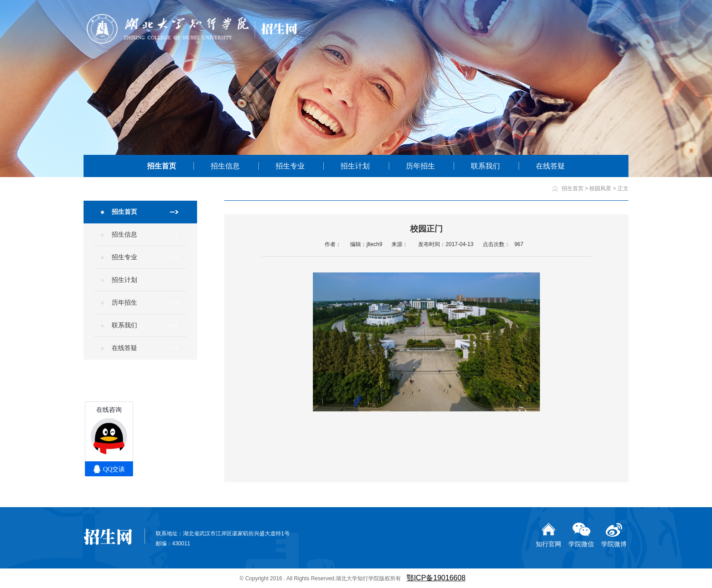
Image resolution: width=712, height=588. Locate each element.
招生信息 (225, 166)
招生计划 (355, 166)
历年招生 (420, 166)
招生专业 (290, 166)
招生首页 (162, 166)
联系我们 (485, 166)
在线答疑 (550, 166)
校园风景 (600, 188)
